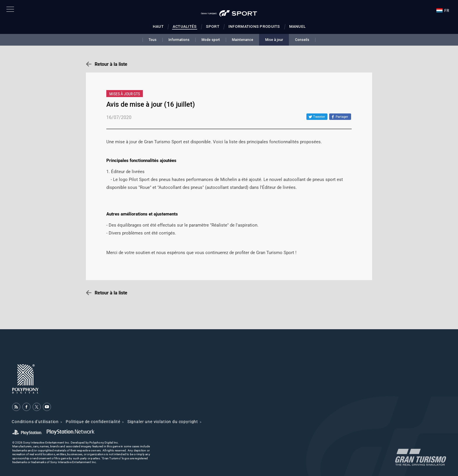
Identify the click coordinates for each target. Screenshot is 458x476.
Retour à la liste (111, 64)
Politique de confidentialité (93, 422)
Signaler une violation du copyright (163, 422)
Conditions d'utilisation (35, 422)
